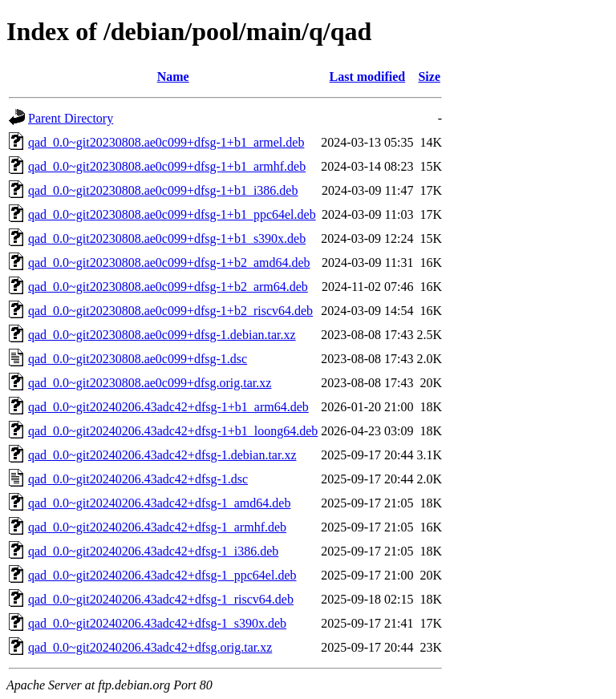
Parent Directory (71, 118)
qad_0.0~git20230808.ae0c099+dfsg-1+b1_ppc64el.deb (172, 214)
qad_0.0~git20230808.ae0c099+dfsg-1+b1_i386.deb (163, 190)
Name (173, 77)
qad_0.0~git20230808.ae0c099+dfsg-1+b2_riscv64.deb (170, 311)
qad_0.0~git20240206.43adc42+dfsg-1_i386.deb (153, 551)
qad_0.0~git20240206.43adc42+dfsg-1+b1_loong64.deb (173, 431)
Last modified (368, 77)
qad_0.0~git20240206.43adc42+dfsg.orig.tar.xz (150, 647)
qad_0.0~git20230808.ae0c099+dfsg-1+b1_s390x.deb (167, 238)
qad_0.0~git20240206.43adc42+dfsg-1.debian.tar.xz (162, 455)
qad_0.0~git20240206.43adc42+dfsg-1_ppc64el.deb (162, 575)
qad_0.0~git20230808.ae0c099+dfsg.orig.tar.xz (150, 383)
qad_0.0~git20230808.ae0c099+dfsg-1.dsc (138, 359)
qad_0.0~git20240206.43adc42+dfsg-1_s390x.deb (157, 623)
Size (429, 77)
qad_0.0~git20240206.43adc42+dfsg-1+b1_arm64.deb (168, 407)
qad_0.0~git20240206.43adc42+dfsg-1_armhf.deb (157, 527)
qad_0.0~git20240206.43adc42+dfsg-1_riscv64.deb (161, 599)
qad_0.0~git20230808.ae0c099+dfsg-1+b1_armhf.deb (167, 166)
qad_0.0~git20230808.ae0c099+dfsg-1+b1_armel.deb (166, 142)
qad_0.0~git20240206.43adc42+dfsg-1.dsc (138, 479)
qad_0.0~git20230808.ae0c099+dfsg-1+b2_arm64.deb (168, 287)
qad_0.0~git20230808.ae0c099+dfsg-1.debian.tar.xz (162, 335)
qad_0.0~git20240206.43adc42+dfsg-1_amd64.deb (159, 503)
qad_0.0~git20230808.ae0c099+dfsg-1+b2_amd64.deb (169, 263)
